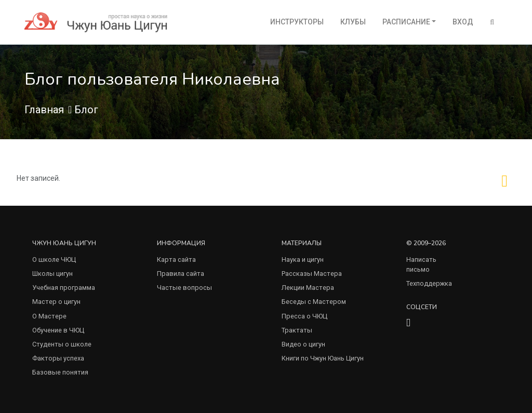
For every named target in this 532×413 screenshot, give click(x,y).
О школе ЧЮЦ (54, 259)
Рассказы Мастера (312, 274)
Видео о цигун (303, 344)
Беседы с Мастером (314, 302)
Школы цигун (52, 274)
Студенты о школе (62, 344)
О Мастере (49, 316)
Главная (44, 110)
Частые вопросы (184, 288)
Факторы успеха (58, 358)
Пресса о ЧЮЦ (304, 316)
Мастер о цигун (56, 302)
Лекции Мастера (308, 288)
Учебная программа (64, 288)
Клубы (353, 22)
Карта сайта (176, 259)
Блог (86, 110)
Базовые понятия (60, 372)
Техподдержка (429, 283)
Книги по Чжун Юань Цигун (323, 358)
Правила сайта (181, 274)
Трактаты (297, 330)
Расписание (406, 22)
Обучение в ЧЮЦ (58, 330)
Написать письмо (421, 264)
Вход (463, 22)
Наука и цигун (303, 259)
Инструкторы (297, 22)
